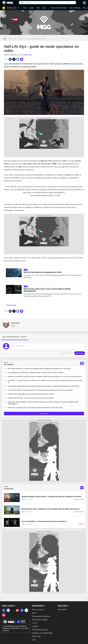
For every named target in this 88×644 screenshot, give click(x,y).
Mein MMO (62, 610)
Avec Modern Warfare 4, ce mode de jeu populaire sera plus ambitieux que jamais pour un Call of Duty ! (39, 369)
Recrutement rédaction (41, 616)
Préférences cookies (40, 630)
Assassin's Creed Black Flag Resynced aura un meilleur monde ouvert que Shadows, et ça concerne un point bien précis (45, 376)
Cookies (35, 626)
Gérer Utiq (36, 636)
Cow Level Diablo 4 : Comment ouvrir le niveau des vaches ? (44, 521)
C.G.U (34, 623)
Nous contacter (38, 610)
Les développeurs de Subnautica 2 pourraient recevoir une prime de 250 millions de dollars (36, 373)
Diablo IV (81, 524)
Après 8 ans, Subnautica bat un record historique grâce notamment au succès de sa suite (35, 408)
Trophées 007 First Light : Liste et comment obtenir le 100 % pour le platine (31, 398)
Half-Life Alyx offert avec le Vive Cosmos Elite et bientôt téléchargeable (47, 290)
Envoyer (80, 353)
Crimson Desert (79, 499)
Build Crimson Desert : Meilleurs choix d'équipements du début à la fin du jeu (51, 509)
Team (34, 613)
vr (26, 270)
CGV (34, 640)
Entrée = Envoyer (67, 353)
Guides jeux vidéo (12, 39)
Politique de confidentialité (42, 633)
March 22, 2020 (54, 196)
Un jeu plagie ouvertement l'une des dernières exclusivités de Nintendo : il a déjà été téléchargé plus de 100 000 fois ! (44, 386)
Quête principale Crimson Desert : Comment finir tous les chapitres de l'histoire (51, 497)
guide (68, 175)
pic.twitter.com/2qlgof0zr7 (56, 193)
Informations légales (40, 620)
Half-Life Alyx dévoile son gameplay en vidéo (43, 272)
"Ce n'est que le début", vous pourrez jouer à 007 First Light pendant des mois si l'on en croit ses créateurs (40, 390)
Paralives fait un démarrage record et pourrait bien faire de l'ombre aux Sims (31, 394)
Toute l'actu (44, 414)
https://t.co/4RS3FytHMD (36, 193)
